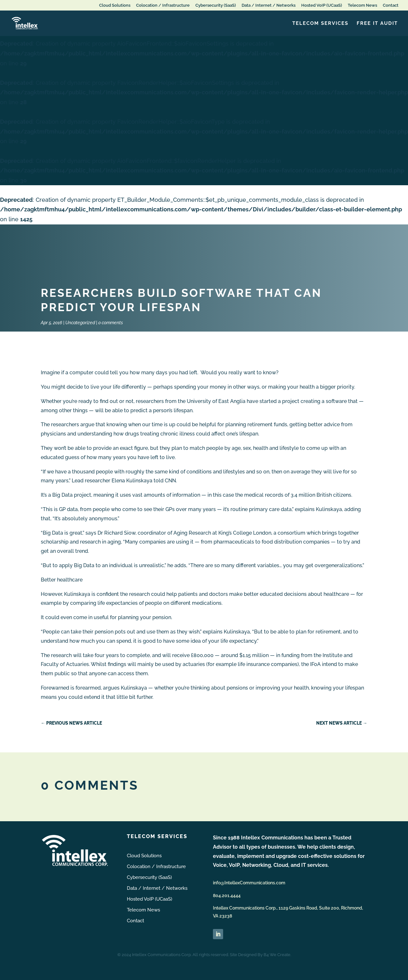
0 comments (111, 323)
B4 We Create (277, 955)
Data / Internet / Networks (269, 5)
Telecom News (362, 5)
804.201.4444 (227, 896)
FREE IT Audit (377, 24)
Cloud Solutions (115, 5)
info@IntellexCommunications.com (249, 883)
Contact (391, 5)
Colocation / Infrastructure (163, 5)
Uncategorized (80, 323)
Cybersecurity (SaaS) (216, 5)
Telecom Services (320, 24)
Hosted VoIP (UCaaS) (322, 5)
